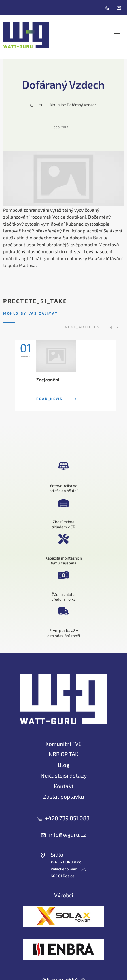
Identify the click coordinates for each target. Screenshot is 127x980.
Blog (64, 765)
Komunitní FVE (64, 744)
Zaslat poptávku (64, 796)
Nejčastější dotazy (64, 775)
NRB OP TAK (64, 754)
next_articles (82, 327)
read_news (56, 399)
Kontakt (64, 786)
